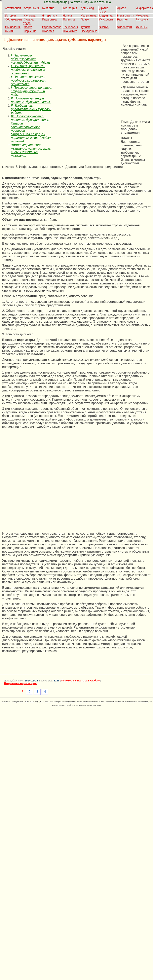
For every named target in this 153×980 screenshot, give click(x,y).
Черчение (30, 31)
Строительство (52, 27)
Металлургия (126, 16)
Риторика (142, 19)
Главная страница (56, 2)
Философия (125, 27)
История (10, 16)
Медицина (106, 16)
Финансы (142, 27)
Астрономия (32, 8)
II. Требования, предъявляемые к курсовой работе (31, 109)
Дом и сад (87, 8)
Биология (48, 8)
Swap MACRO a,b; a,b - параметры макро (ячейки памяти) (31, 138)
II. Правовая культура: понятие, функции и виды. (31, 100)
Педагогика (49, 19)
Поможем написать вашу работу (80, 681)
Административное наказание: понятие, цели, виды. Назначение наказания (31, 150)
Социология (13, 27)
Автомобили (13, 8)
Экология (48, 31)
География (70, 8)
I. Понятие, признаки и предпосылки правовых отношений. (28, 70)
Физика (104, 27)
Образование (14, 19)
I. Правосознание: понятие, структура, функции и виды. (32, 91)
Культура (30, 16)
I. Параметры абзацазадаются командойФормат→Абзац (30, 59)
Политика (69, 19)
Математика (89, 16)
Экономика (70, 31)
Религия (122, 19)
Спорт (28, 27)
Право (85, 19)
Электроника (89, 31)
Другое (122, 8)
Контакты (76, 2)
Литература (49, 16)
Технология (70, 27)
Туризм (85, 27)
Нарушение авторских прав (20, 683)
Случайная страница (97, 2)
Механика (142, 16)
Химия (9, 31)
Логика (67, 16)
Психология (107, 19)
